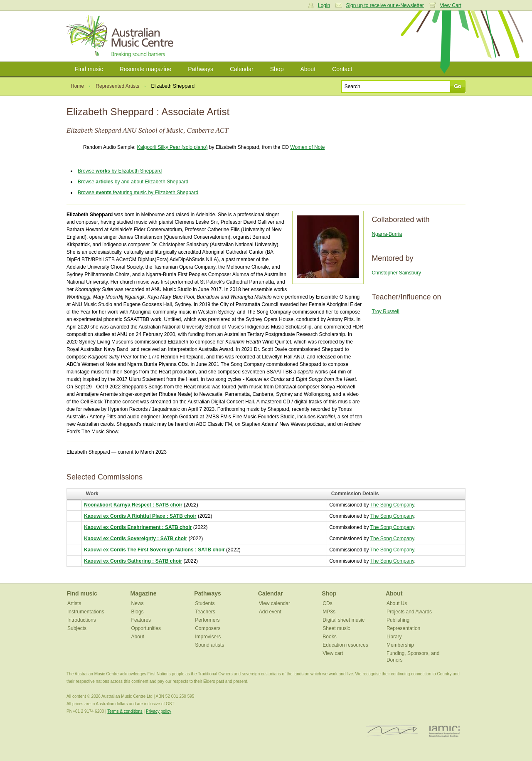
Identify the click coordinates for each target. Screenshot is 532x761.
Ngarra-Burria (387, 234)
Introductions (82, 620)
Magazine (144, 593)
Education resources (345, 645)
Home (77, 86)
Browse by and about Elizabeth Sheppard (133, 182)
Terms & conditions (125, 711)
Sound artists (209, 645)
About (308, 69)
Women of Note (307, 147)
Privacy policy (159, 711)
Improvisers (208, 637)
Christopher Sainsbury (396, 273)
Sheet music (336, 628)
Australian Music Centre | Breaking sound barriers (122, 36)
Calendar (242, 69)
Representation (403, 628)
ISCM (392, 731)
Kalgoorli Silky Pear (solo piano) (172, 147)
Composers (208, 628)
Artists (74, 603)
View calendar (275, 603)
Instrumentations (86, 612)
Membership (400, 645)
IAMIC (445, 731)
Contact (342, 69)
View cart (333, 653)
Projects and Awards (409, 612)
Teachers (205, 612)
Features (141, 620)
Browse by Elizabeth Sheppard (120, 171)
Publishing (398, 620)
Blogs (138, 612)
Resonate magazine (146, 69)
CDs (327, 603)
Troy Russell (385, 311)
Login (324, 5)
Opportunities (146, 628)
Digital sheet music (344, 620)
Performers (207, 620)
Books (329, 637)
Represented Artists (117, 86)
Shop (277, 69)
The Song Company (392, 505)
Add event (270, 612)
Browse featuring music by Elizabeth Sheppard (138, 193)
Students (205, 603)
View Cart (451, 5)
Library (394, 637)
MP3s (329, 612)
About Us (397, 603)
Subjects (77, 628)
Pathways (201, 69)
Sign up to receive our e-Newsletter (385, 5)
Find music (89, 69)
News (138, 603)
